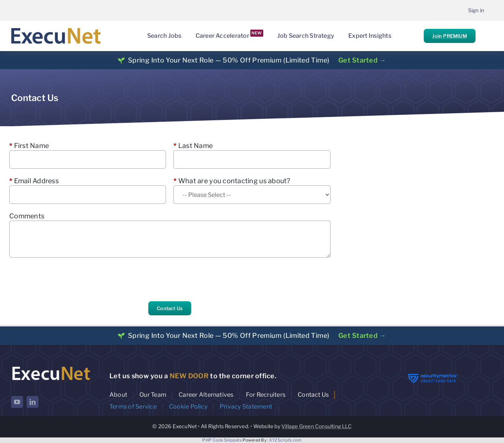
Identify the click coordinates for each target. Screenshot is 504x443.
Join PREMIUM (449, 36)
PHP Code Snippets (222, 440)
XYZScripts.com (285, 440)
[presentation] (65, 279)
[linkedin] (33, 402)
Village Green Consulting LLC (317, 426)
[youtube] (17, 402)
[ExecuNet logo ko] (51, 367)
